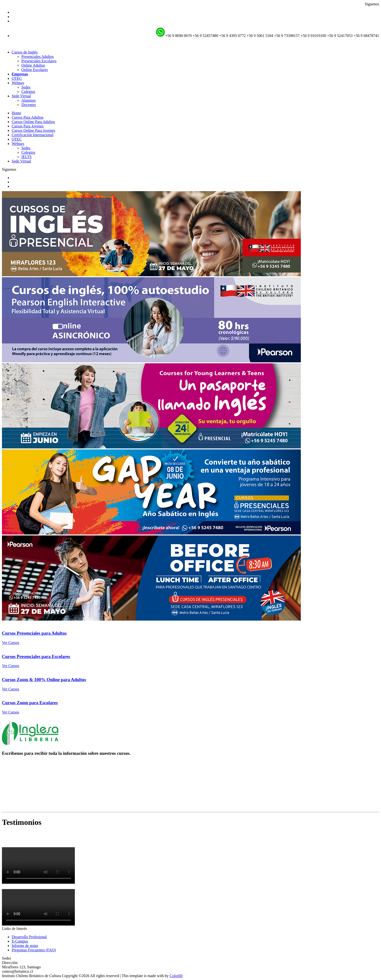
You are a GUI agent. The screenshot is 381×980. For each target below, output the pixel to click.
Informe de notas (25, 946)
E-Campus (20, 941)
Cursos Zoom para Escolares (30, 703)
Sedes (26, 87)
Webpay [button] (18, 83)
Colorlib (176, 976)
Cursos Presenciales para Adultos (34, 633)
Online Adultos (33, 65)
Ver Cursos (11, 643)
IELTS (26, 157)
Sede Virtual (21, 161)
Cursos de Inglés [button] (25, 52)
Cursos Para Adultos (28, 117)
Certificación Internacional (33, 135)
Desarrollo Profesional (29, 937)
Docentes (29, 105)
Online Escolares (35, 70)
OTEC (17, 78)
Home (16, 113)
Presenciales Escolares (39, 61)
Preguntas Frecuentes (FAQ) (34, 950)
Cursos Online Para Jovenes (33, 130)
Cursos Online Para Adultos (33, 122)
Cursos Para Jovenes (28, 126)
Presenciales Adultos (38, 57)
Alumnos (29, 100)
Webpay (18, 144)
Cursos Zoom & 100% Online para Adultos (44, 680)
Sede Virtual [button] (21, 96)
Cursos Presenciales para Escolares (36, 656)
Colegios (28, 92)
